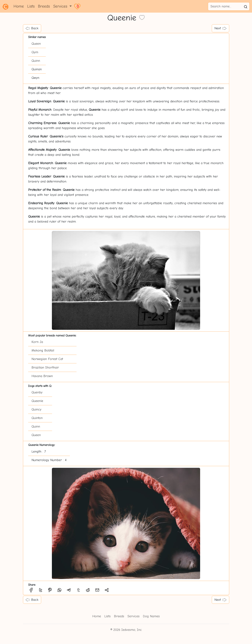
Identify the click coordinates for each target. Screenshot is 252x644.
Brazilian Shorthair (45, 368)
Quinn (36, 61)
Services (134, 616)
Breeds (44, 6)
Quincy (36, 409)
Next (220, 28)
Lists (31, 6)
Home (19, 6)
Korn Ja (37, 342)
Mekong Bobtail (43, 350)
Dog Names (151, 616)
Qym (35, 52)
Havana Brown (42, 376)
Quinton (37, 418)
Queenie (37, 401)
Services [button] (61, 6)
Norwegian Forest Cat (47, 359)
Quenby (37, 392)
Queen (36, 44)
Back (32, 28)
